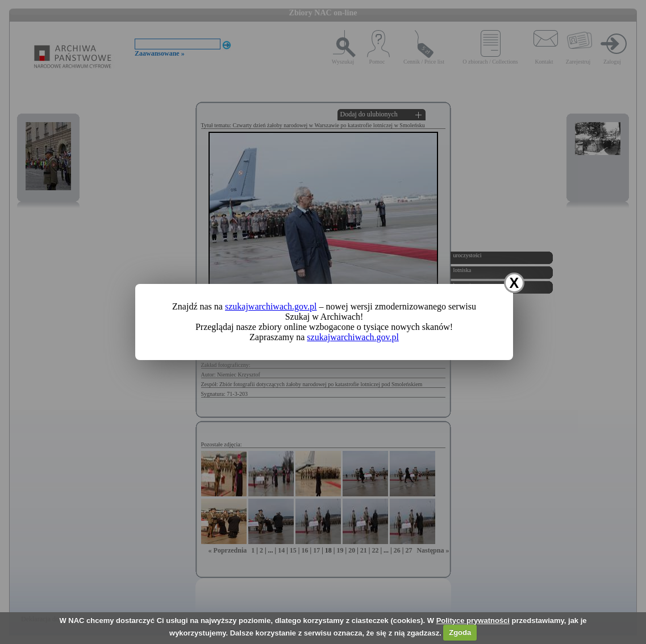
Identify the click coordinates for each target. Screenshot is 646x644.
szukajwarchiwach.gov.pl (271, 306)
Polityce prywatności (473, 620)
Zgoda (460, 632)
